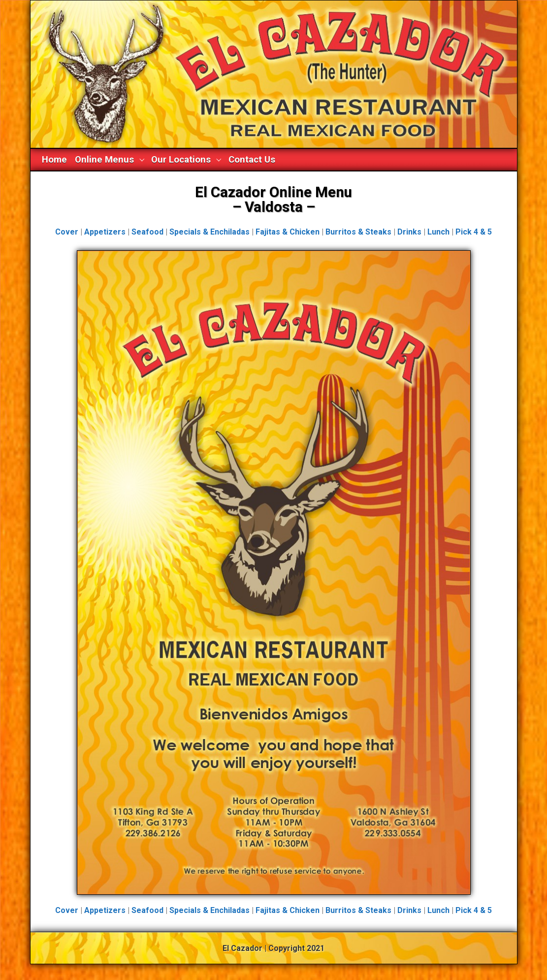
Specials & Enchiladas (209, 232)
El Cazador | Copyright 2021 (273, 948)
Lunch (438, 232)
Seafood (147, 232)
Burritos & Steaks (358, 232)
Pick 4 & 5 (474, 232)
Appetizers (105, 232)
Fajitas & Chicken (288, 232)
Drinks (409, 232)
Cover (67, 232)
